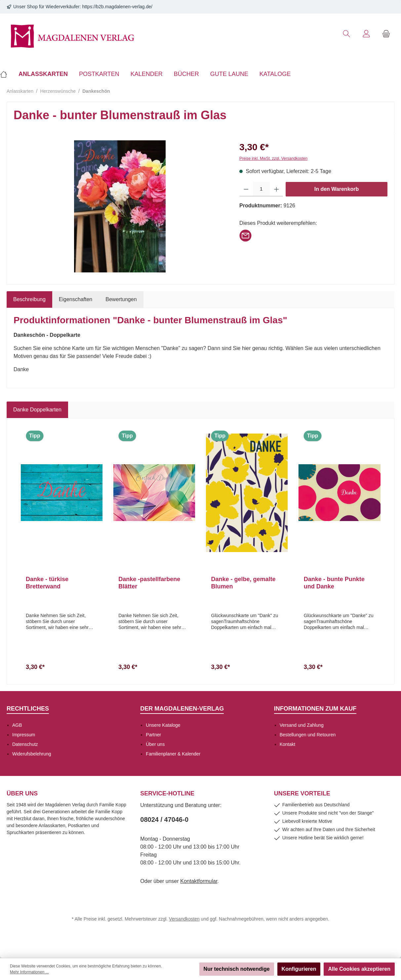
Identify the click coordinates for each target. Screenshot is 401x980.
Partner (153, 735)
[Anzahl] (261, 189)
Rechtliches (28, 709)
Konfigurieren (299, 969)
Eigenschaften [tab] (76, 299)
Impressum (24, 735)
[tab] (29, 299)
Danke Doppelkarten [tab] (37, 410)
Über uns (155, 744)
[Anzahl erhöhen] (277, 189)
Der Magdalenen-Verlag (182, 709)
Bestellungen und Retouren (308, 735)
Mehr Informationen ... (29, 972)
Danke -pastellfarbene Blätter (149, 583)
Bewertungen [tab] (121, 299)
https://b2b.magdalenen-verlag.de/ (117, 7)
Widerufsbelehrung (32, 754)
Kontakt (287, 744)
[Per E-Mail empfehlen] (245, 235)
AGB (17, 725)
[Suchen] (346, 34)
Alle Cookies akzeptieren (359, 969)
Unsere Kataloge (163, 725)
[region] (120, 206)
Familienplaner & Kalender (173, 754)
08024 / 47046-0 (164, 820)
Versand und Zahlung (302, 725)
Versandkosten (184, 919)
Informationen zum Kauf (315, 709)
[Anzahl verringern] (246, 189)
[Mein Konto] (366, 34)
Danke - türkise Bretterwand (47, 583)
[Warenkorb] (386, 34)
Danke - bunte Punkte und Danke (334, 583)
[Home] (6, 74)
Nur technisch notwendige (237, 969)
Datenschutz (25, 744)
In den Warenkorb (337, 189)
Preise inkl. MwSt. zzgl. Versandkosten (273, 158)
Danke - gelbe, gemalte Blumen (243, 583)
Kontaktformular (199, 881)
